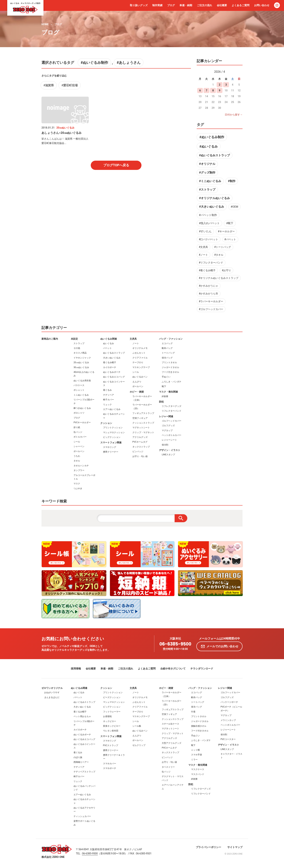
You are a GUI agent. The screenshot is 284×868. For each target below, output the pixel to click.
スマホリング (110, 447)
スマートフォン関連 (111, 443)
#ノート (203, 255)
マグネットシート (141, 428)
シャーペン (79, 446)
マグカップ (167, 430)
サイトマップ (235, 847)
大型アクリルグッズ (172, 743)
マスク (77, 484)
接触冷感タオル (199, 726)
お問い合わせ (262, 5)
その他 (77, 348)
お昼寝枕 (107, 716)
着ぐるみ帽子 (110, 362)
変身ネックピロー (112, 726)
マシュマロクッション (114, 432)
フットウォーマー (112, 712)
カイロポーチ (110, 367)
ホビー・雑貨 (137, 392)
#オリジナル (207, 164)
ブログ (171, 5)
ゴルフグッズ (168, 426)
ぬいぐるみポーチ (112, 372)
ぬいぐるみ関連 (109, 339)
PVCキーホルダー (82, 422)
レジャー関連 (166, 416)
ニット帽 (195, 750)
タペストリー (168, 767)
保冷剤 (165, 445)
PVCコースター (228, 739)
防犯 (161, 402)
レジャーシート (169, 440)
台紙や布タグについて (173, 669)
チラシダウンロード (202, 669)
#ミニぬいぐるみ (210, 181)
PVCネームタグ (140, 442)
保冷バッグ (167, 358)
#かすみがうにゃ (209, 286)
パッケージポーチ (229, 702)
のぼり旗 (78, 757)
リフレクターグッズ (172, 406)
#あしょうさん (129, 63)
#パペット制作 (208, 215)
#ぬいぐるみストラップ (214, 155)
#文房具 (203, 247)
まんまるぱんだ (52, 697)
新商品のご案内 (50, 339)
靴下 (164, 386)
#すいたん (205, 231)
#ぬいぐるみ (209, 146)
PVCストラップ (111, 745)
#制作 (232, 181)
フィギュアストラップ (143, 413)
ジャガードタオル (170, 367)
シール (77, 442)
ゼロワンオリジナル (52, 688)
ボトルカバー (80, 437)
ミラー (194, 760)
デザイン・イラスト (170, 450)
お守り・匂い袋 (140, 456)
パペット (107, 348)
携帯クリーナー (111, 452)
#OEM (234, 207)
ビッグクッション (112, 437)
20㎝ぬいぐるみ (81, 362)
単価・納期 (186, 5)
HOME (45, 24)
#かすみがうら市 (209, 294)
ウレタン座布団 (111, 731)
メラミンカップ (228, 720)
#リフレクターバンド (211, 263)
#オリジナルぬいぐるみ (214, 198)
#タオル (219, 255)
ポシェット (79, 390)
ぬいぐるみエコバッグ (114, 377)
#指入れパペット (209, 223)
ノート (136, 343)
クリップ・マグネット (143, 432)
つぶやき (78, 488)
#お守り (226, 270)
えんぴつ (137, 382)
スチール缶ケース (170, 724)
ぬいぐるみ (108, 343)
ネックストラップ (141, 447)
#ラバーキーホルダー (211, 301)
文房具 (133, 339)
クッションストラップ (143, 423)
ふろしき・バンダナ (172, 382)
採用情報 (76, 669)
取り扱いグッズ (139, 5)
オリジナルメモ (140, 348)
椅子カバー (108, 400)
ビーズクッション (112, 697)
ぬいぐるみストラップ (114, 353)
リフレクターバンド (172, 411)
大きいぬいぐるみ (112, 358)
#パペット (230, 239)
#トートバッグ (223, 247)
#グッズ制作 (207, 173)
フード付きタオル (170, 372)
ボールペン (79, 451)
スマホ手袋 (197, 755)
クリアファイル (140, 358)
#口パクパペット (209, 239)
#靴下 (230, 223)
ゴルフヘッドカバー (172, 421)
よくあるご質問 (241, 5)
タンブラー (79, 470)
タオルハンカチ (81, 466)
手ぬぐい (166, 377)
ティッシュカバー (82, 816)
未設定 (74, 339)
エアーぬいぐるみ (112, 409)
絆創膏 (165, 396)
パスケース (79, 385)
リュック (107, 405)
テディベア (108, 395)
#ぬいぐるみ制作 (94, 63)
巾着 (193, 712)
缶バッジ (78, 432)
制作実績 (157, 5)
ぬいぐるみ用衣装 (82, 381)
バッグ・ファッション (171, 339)
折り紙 (77, 427)
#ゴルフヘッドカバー (211, 309)
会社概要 (222, 5)
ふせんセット (139, 353)
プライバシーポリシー (208, 847)
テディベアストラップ (84, 772)
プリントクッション (113, 428)
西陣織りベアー (81, 762)
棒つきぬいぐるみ (82, 408)
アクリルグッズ (140, 437)
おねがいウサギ (52, 692)
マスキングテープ (141, 367)
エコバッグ (167, 343)
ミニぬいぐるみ (81, 395)
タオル (77, 461)
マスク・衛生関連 (168, 392)
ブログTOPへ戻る (116, 165)
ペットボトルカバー (172, 435)
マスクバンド (198, 774)
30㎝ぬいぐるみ (81, 367)
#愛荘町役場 (69, 85)
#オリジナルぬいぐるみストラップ (219, 278)
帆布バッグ (167, 348)
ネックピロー (110, 721)
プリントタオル (169, 362)
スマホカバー (110, 764)
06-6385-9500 (175, 644)
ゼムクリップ (139, 745)
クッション (106, 423)
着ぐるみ (107, 390)
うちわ (77, 456)
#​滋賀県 (49, 85)
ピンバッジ (138, 451)
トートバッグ (168, 353)
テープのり (138, 362)
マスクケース (198, 769)
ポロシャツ (79, 413)
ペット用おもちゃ (82, 716)
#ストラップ (207, 190)
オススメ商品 (80, 353)
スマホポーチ (110, 768)
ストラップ (79, 343)
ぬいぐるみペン (140, 377)
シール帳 (137, 726)
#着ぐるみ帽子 (207, 270)
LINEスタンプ (168, 455)
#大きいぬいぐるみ (211, 207)
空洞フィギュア (140, 418)
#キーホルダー (226, 231)
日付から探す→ (234, 115)
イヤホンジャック (82, 358)
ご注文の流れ (204, 5)
